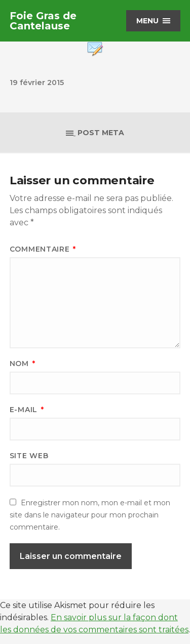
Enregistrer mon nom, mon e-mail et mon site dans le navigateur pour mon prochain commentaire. (90, 515)
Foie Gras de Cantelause (43, 21)
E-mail (27, 410)
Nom (23, 364)
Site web (29, 456)
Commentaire (43, 249)
